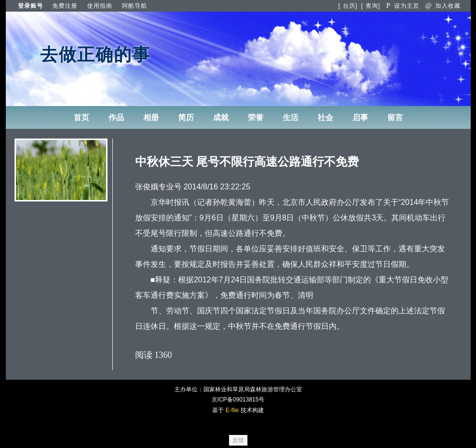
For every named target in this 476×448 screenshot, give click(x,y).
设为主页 (403, 6)
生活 (291, 117)
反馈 (238, 440)
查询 (372, 6)
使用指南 (100, 6)
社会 (325, 117)
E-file (232, 410)
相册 (151, 117)
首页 (81, 117)
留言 (395, 117)
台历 (349, 6)
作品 (116, 117)
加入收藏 (443, 6)
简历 (186, 117)
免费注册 (65, 6)
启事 (360, 117)
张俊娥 (147, 187)
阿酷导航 (135, 6)
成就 (221, 117)
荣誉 (256, 117)
